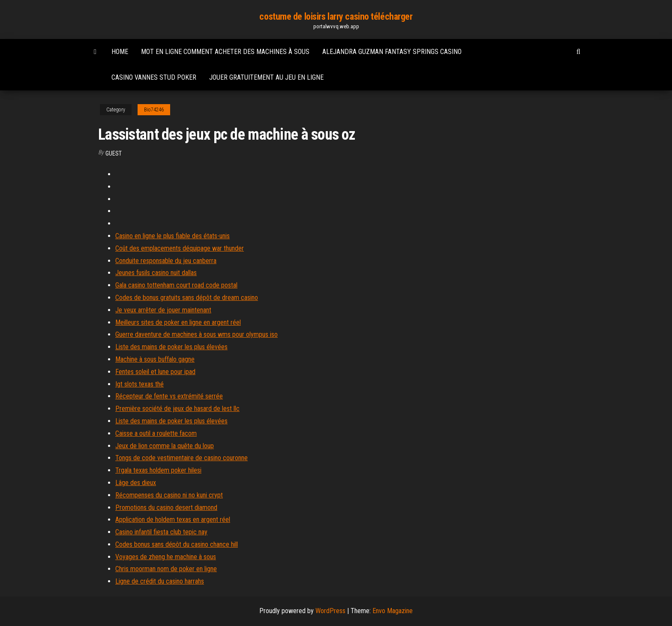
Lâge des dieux (136, 483)
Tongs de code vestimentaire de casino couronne (181, 458)
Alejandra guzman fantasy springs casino (392, 52)
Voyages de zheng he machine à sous (166, 557)
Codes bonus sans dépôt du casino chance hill (177, 544)
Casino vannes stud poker (154, 77)
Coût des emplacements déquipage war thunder (180, 248)
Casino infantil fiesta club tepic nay (161, 532)
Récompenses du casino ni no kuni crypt (169, 495)
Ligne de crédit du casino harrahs (160, 581)
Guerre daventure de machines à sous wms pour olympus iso (196, 334)
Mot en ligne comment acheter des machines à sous (225, 52)
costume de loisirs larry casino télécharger (336, 16)
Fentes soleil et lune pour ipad (155, 372)
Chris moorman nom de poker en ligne (166, 569)
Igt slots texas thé (139, 384)
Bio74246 (154, 110)
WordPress (330, 611)
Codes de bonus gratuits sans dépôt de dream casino (187, 298)
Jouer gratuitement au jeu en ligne (266, 77)
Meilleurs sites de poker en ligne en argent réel (178, 322)
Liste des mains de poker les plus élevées (171, 347)
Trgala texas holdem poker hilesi (158, 470)
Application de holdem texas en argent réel (173, 520)
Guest (114, 153)
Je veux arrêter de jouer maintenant (163, 310)
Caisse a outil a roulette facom (156, 433)
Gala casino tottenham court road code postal (176, 285)
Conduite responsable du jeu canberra (166, 261)
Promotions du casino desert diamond (166, 508)
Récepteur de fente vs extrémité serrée (169, 396)
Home (120, 52)
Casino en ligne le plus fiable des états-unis (172, 236)
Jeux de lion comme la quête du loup (165, 446)
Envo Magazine (393, 611)
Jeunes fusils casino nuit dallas (156, 273)
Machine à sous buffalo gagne (155, 359)
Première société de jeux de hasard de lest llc (177, 409)
